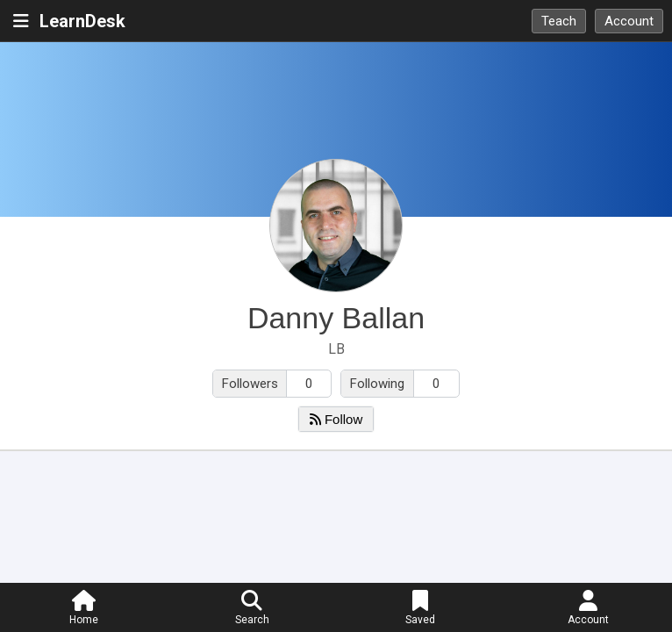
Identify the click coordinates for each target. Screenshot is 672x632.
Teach (559, 21)
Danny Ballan (336, 318)
